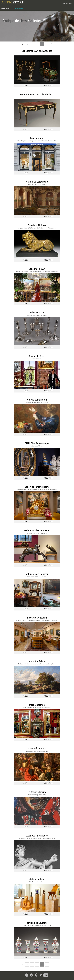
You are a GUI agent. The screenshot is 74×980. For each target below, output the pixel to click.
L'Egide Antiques (37, 138)
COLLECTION (48, 86)
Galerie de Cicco (37, 356)
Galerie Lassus (37, 312)
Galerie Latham (37, 879)
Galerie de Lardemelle (37, 182)
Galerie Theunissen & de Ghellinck (37, 94)
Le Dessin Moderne (37, 792)
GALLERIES (19, 8)
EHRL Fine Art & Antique (37, 443)
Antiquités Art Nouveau (37, 574)
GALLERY (26, 86)
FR (64, 3)
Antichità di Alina (37, 748)
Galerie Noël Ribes (37, 225)
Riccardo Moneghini (37, 618)
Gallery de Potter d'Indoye (37, 487)
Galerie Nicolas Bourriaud (37, 530)
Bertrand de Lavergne (37, 923)
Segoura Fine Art (37, 269)
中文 (71, 3)
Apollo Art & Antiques (37, 836)
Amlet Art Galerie (37, 661)
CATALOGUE (5, 8)
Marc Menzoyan (37, 705)
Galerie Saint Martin (37, 400)
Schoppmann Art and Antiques (37, 51)
